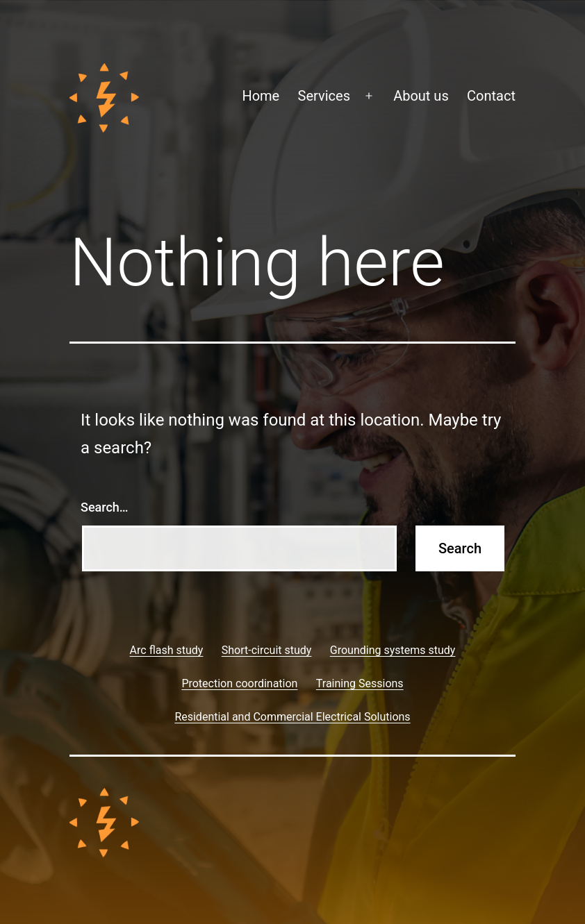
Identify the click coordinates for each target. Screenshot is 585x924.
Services (324, 96)
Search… (105, 507)
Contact (491, 96)
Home (261, 96)
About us (421, 96)
